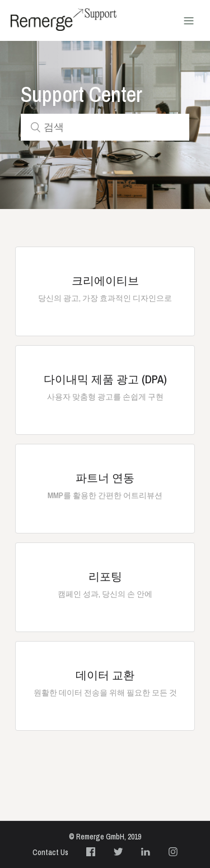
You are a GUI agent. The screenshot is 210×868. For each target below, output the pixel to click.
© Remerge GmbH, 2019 (105, 837)
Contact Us (50, 852)
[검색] (105, 127)
